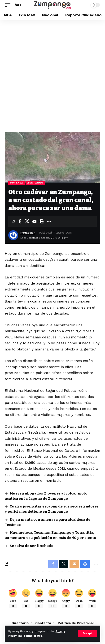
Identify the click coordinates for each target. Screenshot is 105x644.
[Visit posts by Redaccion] (13, 235)
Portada (17, 183)
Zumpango (35, 183)
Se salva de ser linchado (32, 546)
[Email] (34, 221)
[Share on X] (27, 221)
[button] (87, 633)
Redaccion (28, 233)
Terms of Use (33, 636)
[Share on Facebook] (20, 221)
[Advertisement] (52, 75)
